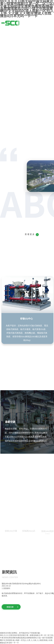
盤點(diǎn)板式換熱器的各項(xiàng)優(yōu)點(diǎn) (21, 584)
